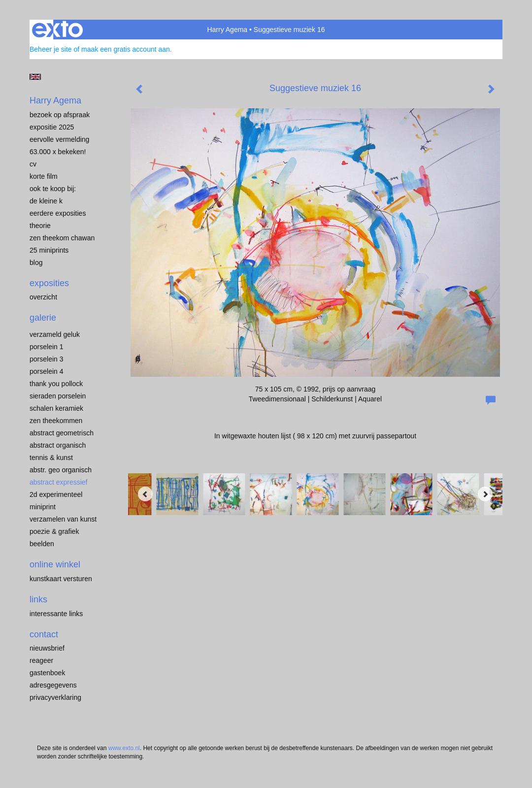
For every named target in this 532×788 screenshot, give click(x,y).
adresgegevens (53, 685)
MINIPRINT (43, 507)
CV (33, 164)
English (35, 77)
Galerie (43, 318)
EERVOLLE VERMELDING (59, 139)
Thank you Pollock (56, 384)
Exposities (49, 283)
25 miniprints (49, 250)
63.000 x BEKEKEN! (58, 152)
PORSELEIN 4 (47, 371)
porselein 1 (47, 347)
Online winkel (55, 564)
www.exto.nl (124, 748)
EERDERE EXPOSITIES (58, 213)
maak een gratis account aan (126, 49)
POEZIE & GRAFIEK (54, 531)
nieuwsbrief (47, 648)
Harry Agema (227, 30)
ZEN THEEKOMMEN (56, 421)
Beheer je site (51, 49)
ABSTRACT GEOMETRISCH (62, 433)
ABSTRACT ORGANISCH (58, 445)
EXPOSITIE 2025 (52, 127)
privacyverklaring (55, 697)
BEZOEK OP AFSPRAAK (60, 115)
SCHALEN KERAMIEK (56, 408)
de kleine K (46, 201)
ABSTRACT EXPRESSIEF (59, 482)
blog (36, 263)
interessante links (56, 614)
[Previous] (145, 494)
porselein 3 (47, 359)
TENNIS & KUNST (51, 458)
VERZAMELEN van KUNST (63, 519)
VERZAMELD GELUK (55, 334)
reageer (41, 660)
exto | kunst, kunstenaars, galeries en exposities (57, 30)
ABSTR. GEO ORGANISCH (61, 470)
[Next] (485, 494)
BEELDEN (42, 544)
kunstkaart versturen (61, 579)
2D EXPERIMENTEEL (56, 494)
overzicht (43, 297)
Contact (44, 634)
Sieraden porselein (58, 396)
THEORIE (40, 226)
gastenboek (47, 673)
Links (38, 599)
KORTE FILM (44, 176)
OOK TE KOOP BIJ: (53, 189)
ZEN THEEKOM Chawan (62, 238)
